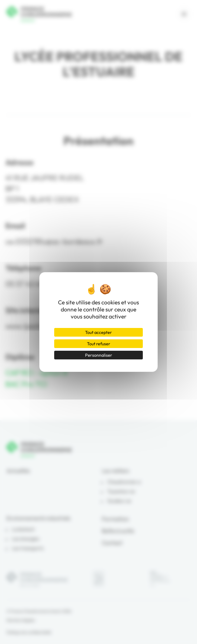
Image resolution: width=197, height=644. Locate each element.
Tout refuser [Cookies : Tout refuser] (99, 344)
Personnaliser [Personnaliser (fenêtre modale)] (99, 355)
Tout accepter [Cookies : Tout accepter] (98, 332)
